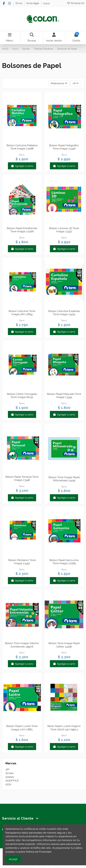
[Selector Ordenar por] (59, 83)
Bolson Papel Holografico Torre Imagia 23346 (64, 147)
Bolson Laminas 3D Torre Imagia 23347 (64, 230)
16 (76, 83)
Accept (13, 859)
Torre (22, 155)
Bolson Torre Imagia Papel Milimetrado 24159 (64, 479)
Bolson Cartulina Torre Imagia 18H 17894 (22, 313)
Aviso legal (33, 4)
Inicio (46, 4)
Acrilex (10, 773)
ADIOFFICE (12, 781)
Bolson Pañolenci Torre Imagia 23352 (22, 562)
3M (7, 769)
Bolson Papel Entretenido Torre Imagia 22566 (22, 230)
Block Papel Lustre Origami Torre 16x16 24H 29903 (64, 728)
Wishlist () (75, 3)
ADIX (8, 784)
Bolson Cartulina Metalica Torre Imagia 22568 (22, 147)
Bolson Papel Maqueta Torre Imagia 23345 (64, 396)
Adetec (10, 777)
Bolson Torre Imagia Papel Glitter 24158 (64, 645)
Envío (19, 4)
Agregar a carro (22, 166)
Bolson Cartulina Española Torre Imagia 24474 (64, 313)
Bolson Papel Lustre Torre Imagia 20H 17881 (22, 728)
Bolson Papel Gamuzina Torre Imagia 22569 (64, 562)
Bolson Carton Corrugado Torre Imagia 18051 (22, 396)
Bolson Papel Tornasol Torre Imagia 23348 (22, 478)
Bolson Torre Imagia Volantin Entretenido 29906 (22, 645)
